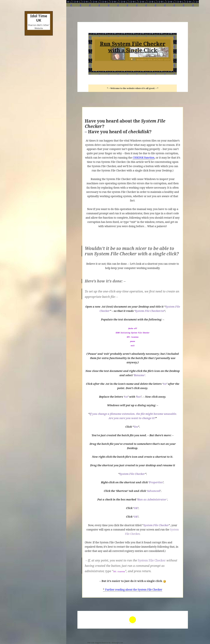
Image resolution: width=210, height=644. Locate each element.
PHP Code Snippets (94, 643)
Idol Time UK (39, 18)
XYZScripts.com (117, 643)
